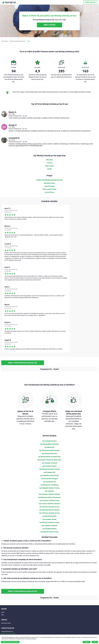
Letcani (49, 169)
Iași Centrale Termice (49, 466)
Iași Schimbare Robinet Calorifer (49, 494)
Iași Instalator (49, 491)
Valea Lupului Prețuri (49, 189)
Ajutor (3, 612)
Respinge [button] (87, 642)
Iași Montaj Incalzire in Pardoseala (49, 497)
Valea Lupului (50, 166)
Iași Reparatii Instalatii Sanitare (50, 450)
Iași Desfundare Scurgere (50, 479)
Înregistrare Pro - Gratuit (49, 369)
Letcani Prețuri (50, 192)
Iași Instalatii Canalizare (50, 526)
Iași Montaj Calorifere (49, 516)
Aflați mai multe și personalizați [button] (10, 642)
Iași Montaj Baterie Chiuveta (49, 444)
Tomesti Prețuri (49, 186)
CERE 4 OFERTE (49, 25)
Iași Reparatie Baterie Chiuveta (49, 510)
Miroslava (49, 160)
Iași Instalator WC (50, 472)
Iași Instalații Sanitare (50, 529)
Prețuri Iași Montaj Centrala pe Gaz (50, 180)
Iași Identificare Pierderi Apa (50, 475)
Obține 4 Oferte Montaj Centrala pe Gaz (23, 363)
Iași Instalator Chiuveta (50, 463)
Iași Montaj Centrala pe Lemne (49, 522)
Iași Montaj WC (50, 447)
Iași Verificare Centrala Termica (49, 513)
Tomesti (50, 163)
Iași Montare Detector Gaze (49, 532)
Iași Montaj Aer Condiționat (49, 485)
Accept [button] (95, 642)
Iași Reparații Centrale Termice (49, 488)
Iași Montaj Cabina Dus (50, 454)
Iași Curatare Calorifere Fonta (50, 501)
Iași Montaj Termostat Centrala (49, 469)
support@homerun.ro (7, 631)
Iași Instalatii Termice (49, 441)
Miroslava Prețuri (49, 183)
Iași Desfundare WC (49, 482)
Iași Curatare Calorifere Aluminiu (49, 504)
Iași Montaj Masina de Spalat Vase (49, 457)
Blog (3, 615)
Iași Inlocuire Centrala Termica (49, 507)
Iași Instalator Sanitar (50, 519)
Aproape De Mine (6, 623)
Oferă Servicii (90, 2)
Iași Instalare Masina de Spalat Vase (49, 460)
